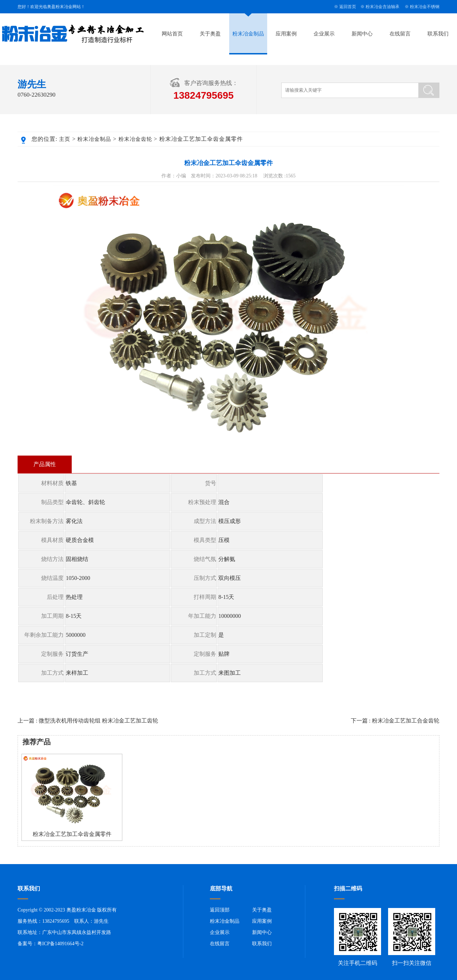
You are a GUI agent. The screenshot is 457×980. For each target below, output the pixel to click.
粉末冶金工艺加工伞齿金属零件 (72, 834)
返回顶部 (220, 910)
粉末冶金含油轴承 (382, 7)
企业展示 (324, 34)
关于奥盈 (210, 34)
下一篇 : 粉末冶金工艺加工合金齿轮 (395, 721)
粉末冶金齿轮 (135, 139)
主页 (65, 139)
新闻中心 (362, 34)
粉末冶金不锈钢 (425, 7)
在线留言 (400, 34)
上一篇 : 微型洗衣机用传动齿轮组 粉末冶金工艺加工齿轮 (88, 721)
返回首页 (348, 7)
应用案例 (286, 34)
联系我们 (438, 34)
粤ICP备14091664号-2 (60, 944)
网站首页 (172, 34)
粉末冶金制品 (248, 34)
